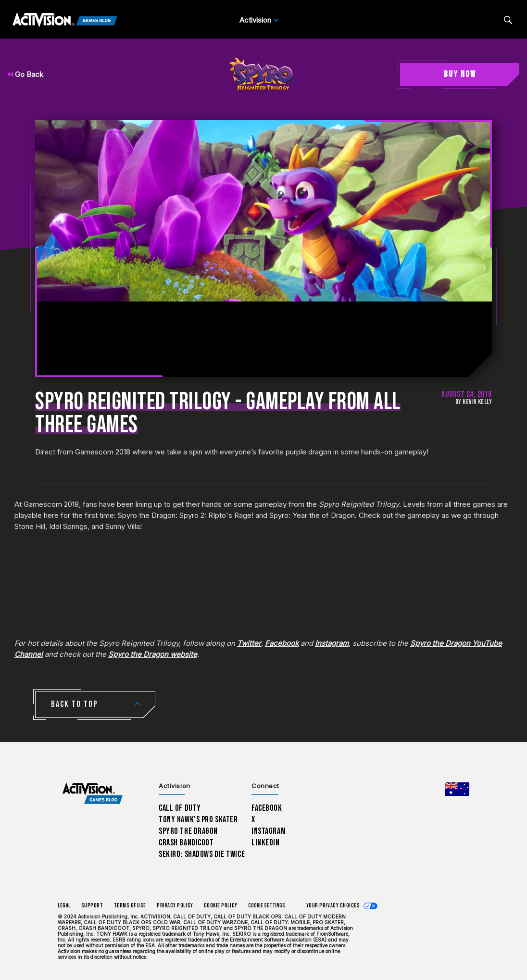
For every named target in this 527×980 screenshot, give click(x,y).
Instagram (332, 643)
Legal (64, 906)
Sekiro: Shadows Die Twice (202, 854)
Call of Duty (180, 808)
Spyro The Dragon (188, 831)
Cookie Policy (221, 906)
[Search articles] (508, 20)
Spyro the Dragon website (153, 654)
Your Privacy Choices (333, 906)
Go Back (25, 74)
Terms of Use (130, 906)
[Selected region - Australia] (457, 789)
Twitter (249, 643)
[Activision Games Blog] (65, 20)
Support (92, 906)
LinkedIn (266, 843)
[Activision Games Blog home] (93, 794)
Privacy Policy (175, 906)
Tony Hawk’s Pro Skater (198, 820)
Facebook (282, 643)
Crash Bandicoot (186, 843)
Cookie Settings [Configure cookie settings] (267, 906)
